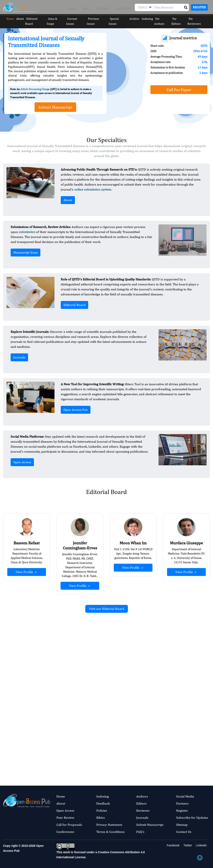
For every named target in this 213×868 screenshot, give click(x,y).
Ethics (101, 818)
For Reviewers (200, 19)
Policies (103, 8)
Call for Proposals (69, 825)
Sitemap (182, 825)
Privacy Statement (109, 825)
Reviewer (143, 810)
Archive (135, 19)
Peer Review (65, 818)
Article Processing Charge (35, 89)
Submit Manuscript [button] (55, 107)
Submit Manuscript (150, 825)
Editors (141, 803)
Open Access (22, 462)
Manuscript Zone (25, 252)
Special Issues (118, 19)
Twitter (187, 845)
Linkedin (201, 845)
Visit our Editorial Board (107, 609)
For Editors (181, 19)
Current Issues (76, 19)
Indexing (148, 19)
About (86, 8)
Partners (182, 803)
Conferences (65, 832)
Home (72, 8)
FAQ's (140, 832)
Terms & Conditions (110, 832)
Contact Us (184, 832)
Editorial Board (36, 19)
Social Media (185, 796)
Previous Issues (97, 19)
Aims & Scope (56, 19)
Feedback (103, 803)
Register (199, 7)
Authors (142, 796)
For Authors (164, 19)
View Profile (27, 572)
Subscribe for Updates (192, 818)
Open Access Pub (76, 410)
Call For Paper (179, 90)
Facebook (173, 845)
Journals (123, 8)
